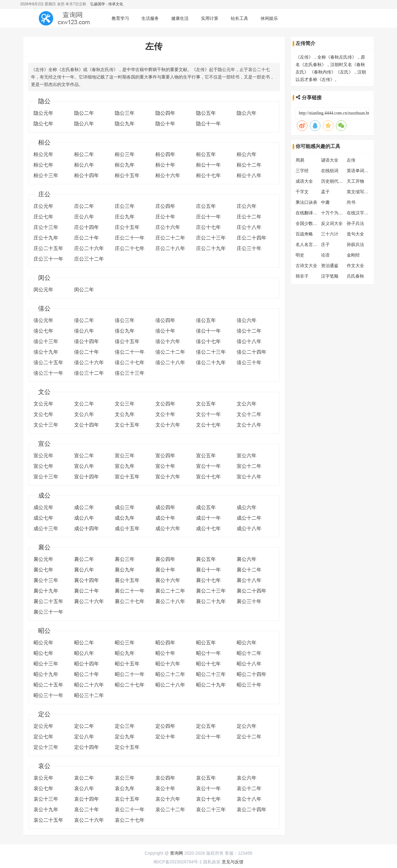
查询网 (176, 853)
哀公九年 (125, 788)
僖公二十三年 (211, 352)
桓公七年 (43, 165)
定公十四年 (87, 747)
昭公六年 (247, 643)
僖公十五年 (127, 341)
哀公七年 (43, 788)
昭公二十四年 (252, 674)
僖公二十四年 (252, 352)
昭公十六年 (168, 664)
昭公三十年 (249, 685)
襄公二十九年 (211, 601)
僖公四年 (165, 320)
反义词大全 (332, 223)
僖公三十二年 (89, 373)
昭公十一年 (208, 653)
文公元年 (43, 404)
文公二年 (84, 404)
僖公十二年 (249, 331)
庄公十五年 (127, 227)
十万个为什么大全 (338, 213)
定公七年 (43, 737)
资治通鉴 (330, 266)
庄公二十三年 (211, 238)
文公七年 (43, 414)
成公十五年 (127, 528)
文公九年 (125, 414)
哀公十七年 (208, 799)
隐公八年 (84, 124)
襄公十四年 (87, 580)
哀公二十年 (87, 810)
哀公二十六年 (89, 820)
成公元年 (43, 507)
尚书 (351, 202)
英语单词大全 (360, 171)
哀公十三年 (46, 799)
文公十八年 (249, 425)
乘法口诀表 (306, 202)
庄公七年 (43, 217)
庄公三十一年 (48, 259)
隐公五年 (206, 113)
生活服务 (150, 18)
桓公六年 (247, 154)
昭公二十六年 (89, 685)
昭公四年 (165, 643)
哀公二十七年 (130, 820)
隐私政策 (212, 862)
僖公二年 (84, 320)
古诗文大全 (306, 266)
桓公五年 (206, 154)
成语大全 (304, 181)
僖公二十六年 (89, 362)
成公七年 (43, 518)
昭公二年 (84, 643)
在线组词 (330, 171)
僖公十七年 (208, 341)
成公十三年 (46, 528)
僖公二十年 (87, 352)
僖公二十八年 (170, 362)
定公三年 (125, 726)
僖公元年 (43, 320)
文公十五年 (127, 425)
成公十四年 (87, 528)
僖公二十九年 (211, 362)
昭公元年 (43, 643)
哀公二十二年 (170, 810)
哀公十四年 (87, 799)
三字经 (302, 171)
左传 (351, 160)
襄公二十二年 (170, 591)
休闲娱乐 (269, 18)
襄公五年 (206, 559)
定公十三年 (46, 747)
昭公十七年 (208, 664)
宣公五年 (206, 456)
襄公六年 (247, 559)
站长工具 (239, 18)
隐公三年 (125, 113)
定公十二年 (249, 737)
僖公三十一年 (48, 373)
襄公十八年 (249, 580)
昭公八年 (84, 653)
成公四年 (165, 507)
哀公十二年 (249, 788)
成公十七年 (208, 528)
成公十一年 (208, 518)
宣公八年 (84, 466)
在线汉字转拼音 (362, 213)
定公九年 (125, 737)
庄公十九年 (46, 238)
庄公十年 (165, 217)
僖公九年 (125, 331)
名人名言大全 (309, 244)
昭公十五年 (127, 664)
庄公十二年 (249, 217)
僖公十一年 (208, 331)
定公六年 (247, 726)
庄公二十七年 (130, 248)
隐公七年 (43, 124)
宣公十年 (165, 466)
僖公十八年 (249, 341)
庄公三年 (125, 206)
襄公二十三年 (211, 591)
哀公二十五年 (48, 820)
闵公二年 (84, 290)
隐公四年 (165, 113)
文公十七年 (208, 425)
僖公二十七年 (130, 362)
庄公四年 (165, 206)
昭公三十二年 (89, 695)
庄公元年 (43, 206)
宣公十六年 (168, 477)
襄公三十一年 (48, 612)
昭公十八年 (249, 664)
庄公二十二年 (170, 238)
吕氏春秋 (355, 276)
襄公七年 (43, 570)
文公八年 (84, 414)
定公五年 (206, 726)
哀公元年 (43, 778)
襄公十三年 (46, 580)
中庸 (325, 202)
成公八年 (84, 518)
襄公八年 (84, 570)
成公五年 (206, 507)
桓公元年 (43, 154)
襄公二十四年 (252, 591)
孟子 (325, 192)
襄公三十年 (249, 601)
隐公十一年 (208, 124)
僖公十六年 (168, 341)
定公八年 (84, 737)
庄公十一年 (208, 217)
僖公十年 (165, 331)
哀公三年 (125, 778)
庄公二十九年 (211, 248)
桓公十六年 (168, 175)
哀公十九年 (46, 810)
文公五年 (206, 404)
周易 (300, 160)
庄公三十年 (249, 248)
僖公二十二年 (170, 352)
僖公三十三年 (130, 373)
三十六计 (330, 234)
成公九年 (125, 518)
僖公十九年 (46, 352)
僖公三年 (125, 320)
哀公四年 (165, 778)
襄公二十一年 (130, 591)
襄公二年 (84, 559)
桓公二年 (84, 154)
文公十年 (165, 414)
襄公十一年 (208, 570)
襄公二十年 (87, 591)
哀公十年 (165, 788)
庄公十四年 (87, 227)
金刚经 (353, 255)
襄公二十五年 (48, 601)
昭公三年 (125, 643)
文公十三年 (46, 425)
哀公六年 (247, 778)
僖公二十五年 (48, 362)
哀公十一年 (208, 788)
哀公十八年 (249, 799)
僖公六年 (247, 320)
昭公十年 (165, 653)
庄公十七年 (208, 227)
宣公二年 (84, 456)
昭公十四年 (87, 664)
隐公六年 (247, 113)
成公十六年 (168, 528)
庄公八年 (84, 217)
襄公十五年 (127, 580)
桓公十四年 (87, 175)
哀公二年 (84, 778)
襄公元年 (43, 559)
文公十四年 (87, 425)
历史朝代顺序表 (336, 181)
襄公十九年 (46, 591)
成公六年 (247, 507)
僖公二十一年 (130, 352)
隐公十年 (165, 124)
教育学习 (120, 18)
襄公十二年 (249, 570)
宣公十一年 (208, 466)
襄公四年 (165, 559)
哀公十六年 (168, 799)
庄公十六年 (168, 227)
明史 (300, 255)
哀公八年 (84, 788)
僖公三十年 (249, 362)
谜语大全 (330, 160)
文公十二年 (249, 414)
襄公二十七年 (130, 601)
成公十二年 (249, 518)
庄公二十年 (87, 238)
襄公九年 (125, 570)
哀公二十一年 (130, 810)
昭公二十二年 (170, 674)
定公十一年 (208, 737)
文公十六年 (168, 425)
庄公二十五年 (48, 248)
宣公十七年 (208, 477)
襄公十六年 (168, 580)
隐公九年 (125, 124)
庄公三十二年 (89, 259)
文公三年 (125, 404)
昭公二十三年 (211, 674)
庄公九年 (125, 217)
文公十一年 (208, 414)
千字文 (302, 192)
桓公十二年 (249, 165)
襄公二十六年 (89, 601)
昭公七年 (43, 653)
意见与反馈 (233, 862)
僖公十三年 (46, 341)
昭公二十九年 (211, 685)
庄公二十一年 (130, 238)
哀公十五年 (127, 799)
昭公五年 (206, 643)
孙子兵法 (355, 223)
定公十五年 (127, 747)
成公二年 (84, 507)
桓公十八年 (249, 175)
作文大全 (355, 266)
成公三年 (125, 507)
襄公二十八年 (170, 601)
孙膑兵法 (355, 244)
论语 (325, 255)
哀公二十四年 (252, 810)
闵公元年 (43, 290)
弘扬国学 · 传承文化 (107, 4)
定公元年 (43, 726)
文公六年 (247, 404)
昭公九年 (125, 653)
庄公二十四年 (252, 238)
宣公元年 (43, 456)
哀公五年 (206, 778)
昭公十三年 (46, 664)
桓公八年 (84, 165)
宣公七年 (43, 466)
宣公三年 (125, 456)
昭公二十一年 (130, 674)
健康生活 (180, 18)
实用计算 (210, 18)
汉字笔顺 (330, 276)
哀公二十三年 (211, 810)
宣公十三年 (46, 477)
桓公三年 (125, 154)
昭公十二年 (249, 653)
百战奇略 (304, 234)
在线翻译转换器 (311, 213)
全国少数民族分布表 (315, 223)
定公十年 (165, 737)
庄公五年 (206, 206)
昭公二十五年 (48, 685)
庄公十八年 (249, 227)
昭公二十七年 (130, 685)
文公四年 (165, 404)
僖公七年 (43, 331)
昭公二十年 (87, 674)
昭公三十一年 (48, 695)
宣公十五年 (127, 477)
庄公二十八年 (170, 248)
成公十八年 (249, 528)
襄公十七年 (208, 580)
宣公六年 (247, 456)
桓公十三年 (46, 175)
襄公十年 (165, 570)
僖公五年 (206, 320)
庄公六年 (247, 206)
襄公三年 (125, 559)
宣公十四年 (87, 477)
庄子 (325, 244)
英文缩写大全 (360, 192)
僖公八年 (84, 331)
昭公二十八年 (170, 685)
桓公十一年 (208, 165)
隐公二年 (84, 113)
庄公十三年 (46, 227)
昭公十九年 (46, 674)
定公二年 (84, 726)
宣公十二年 (249, 466)
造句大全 (355, 234)
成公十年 (165, 518)
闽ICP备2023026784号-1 (178, 862)
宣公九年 (125, 466)
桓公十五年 (127, 175)
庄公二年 (84, 206)
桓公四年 (165, 154)
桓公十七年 (208, 175)
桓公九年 (125, 165)
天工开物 (355, 181)
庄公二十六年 (89, 248)
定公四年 (165, 726)
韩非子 (302, 276)
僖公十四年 (87, 341)
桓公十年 (165, 165)
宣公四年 (165, 456)
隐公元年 (43, 113)
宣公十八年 (249, 477)
